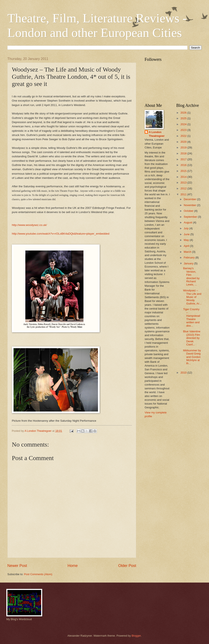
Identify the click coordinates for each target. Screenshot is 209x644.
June (187, 234)
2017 (184, 159)
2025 (184, 118)
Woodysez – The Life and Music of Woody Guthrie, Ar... (192, 297)
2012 (184, 188)
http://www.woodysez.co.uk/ (29, 225)
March (188, 252)
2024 (184, 124)
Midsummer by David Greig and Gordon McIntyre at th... (192, 357)
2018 (184, 153)
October (189, 211)
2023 (184, 130)
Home (73, 566)
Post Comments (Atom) (38, 574)
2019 (184, 147)
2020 (184, 142)
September (191, 217)
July (186, 228)
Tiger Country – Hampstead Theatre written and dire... (192, 317)
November (190, 205)
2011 (184, 194)
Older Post (127, 566)
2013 (184, 183)
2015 (184, 171)
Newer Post (17, 566)
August (188, 222)
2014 (184, 177)
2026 (184, 113)
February (189, 257)
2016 (184, 165)
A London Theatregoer (157, 134)
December (190, 199)
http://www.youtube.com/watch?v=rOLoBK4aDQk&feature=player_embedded (61, 234)
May (187, 240)
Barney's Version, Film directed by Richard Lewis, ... (191, 276)
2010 (184, 373)
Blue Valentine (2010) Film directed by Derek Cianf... (192, 338)
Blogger (136, 636)
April (187, 246)
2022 (184, 136)
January (189, 263)
